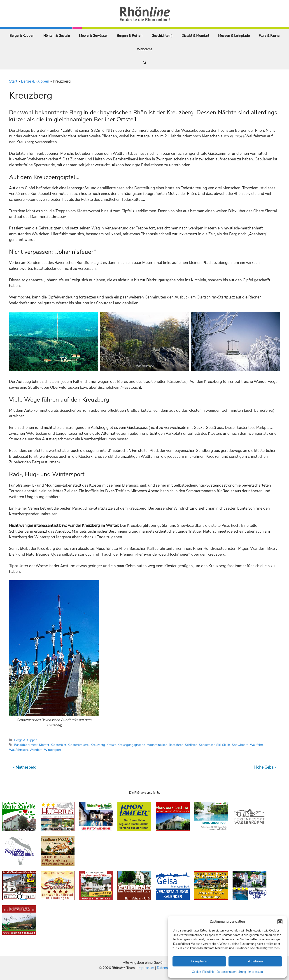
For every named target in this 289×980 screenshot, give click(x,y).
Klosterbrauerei (78, 745)
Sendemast (207, 745)
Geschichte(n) (162, 36)
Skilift (226, 745)
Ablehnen (255, 961)
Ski (218, 745)
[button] (280, 922)
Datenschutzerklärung (231, 972)
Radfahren (176, 745)
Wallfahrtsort (19, 750)
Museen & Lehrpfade (234, 36)
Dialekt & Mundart (195, 36)
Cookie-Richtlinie (203, 972)
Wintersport (53, 750)
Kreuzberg (98, 745)
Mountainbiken (157, 745)
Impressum (256, 972)
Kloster (44, 745)
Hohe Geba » (265, 767)
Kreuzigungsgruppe (131, 745)
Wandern (36, 750)
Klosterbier (58, 745)
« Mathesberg (25, 767)
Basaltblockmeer (26, 745)
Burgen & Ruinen (130, 36)
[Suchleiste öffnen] (145, 63)
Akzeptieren (199, 961)
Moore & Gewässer (93, 36)
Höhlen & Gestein (57, 36)
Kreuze (111, 745)
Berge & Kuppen (22, 36)
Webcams (144, 49)
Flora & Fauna (269, 36)
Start (13, 81)
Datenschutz (166, 968)
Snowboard (240, 745)
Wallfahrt (257, 745)
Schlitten (191, 745)
